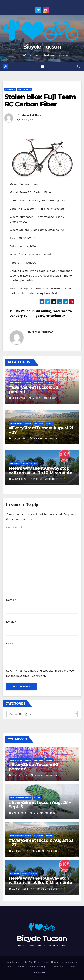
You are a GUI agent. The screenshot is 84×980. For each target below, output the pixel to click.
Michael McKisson (32, 115)
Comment (14, 527)
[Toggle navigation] (43, 67)
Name (11, 600)
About (73, 967)
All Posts (10, 89)
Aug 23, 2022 (20, 889)
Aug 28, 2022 (20, 851)
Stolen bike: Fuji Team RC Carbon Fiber (40, 100)
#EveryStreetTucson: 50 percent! (34, 389)
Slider (50, 383)
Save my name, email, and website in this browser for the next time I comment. (41, 673)
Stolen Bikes (24, 89)
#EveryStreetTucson (20, 383)
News (25, 464)
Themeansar (71, 962)
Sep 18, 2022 (20, 775)
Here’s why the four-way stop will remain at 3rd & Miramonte (41, 470)
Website (12, 644)
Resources (58, 967)
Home (8, 967)
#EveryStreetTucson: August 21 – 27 (41, 430)
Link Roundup (38, 967)
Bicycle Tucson (42, 47)
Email (11, 622)
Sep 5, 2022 (19, 813)
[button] (79, 66)
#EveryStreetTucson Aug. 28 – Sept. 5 (40, 805)
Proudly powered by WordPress (23, 962)
